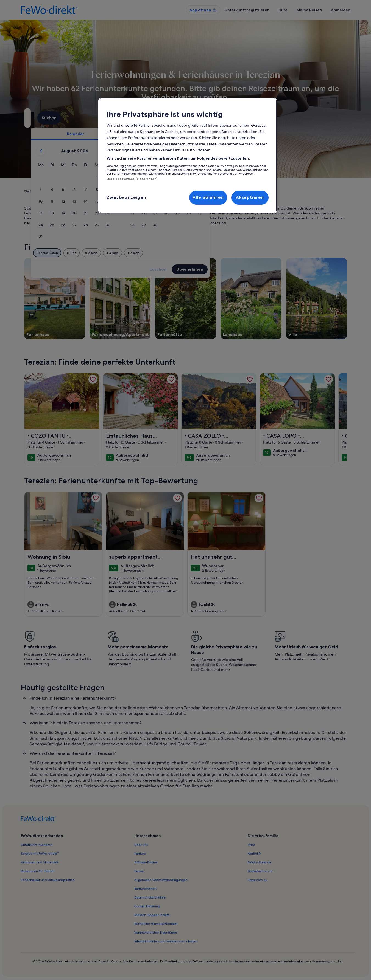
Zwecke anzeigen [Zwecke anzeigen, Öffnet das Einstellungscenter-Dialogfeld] (126, 197)
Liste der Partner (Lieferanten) (132, 179)
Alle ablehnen (208, 197)
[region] (188, 156)
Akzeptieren (250, 197)
